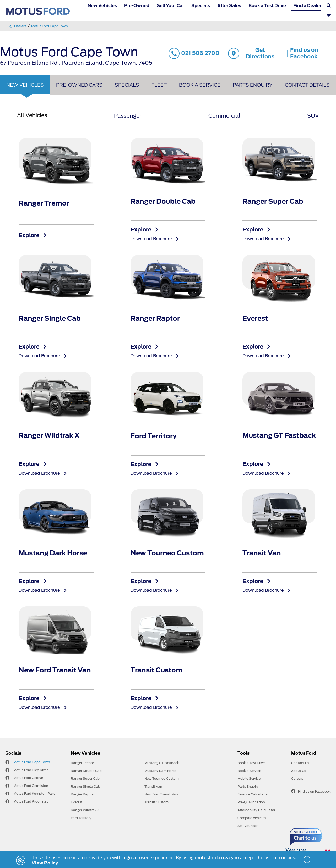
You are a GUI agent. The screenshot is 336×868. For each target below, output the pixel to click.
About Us (299, 771)
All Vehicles (32, 115)
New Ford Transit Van (161, 794)
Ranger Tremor (82, 763)
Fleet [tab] (159, 85)
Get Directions (251, 53)
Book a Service (249, 771)
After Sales (229, 6)
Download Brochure (155, 239)
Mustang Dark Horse (160, 771)
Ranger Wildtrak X (85, 810)
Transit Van (153, 786)
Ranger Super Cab (85, 779)
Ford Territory (81, 818)
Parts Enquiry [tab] (253, 85)
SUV (313, 116)
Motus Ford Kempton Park (34, 794)
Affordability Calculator (256, 810)
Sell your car (247, 826)
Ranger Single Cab (85, 786)
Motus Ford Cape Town (32, 762)
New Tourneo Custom (162, 779)
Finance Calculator (253, 794)
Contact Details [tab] (307, 85)
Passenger (128, 116)
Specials (201, 6)
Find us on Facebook (311, 791)
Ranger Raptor (82, 794)
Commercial (224, 116)
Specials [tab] (127, 85)
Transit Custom (156, 802)
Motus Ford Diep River (31, 770)
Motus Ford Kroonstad (31, 801)
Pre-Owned (137, 6)
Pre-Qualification (251, 802)
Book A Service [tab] (200, 85)
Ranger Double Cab (86, 771)
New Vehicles (102, 6)
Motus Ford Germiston (31, 786)
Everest (77, 802)
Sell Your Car (170, 6)
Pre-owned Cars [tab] (79, 85)
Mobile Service (249, 779)
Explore (33, 235)
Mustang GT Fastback (162, 763)
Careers (297, 779)
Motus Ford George (28, 778)
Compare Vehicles (252, 818)
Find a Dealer (307, 6)
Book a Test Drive (267, 6)
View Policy (45, 863)
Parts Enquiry (248, 786)
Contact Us (300, 763)
